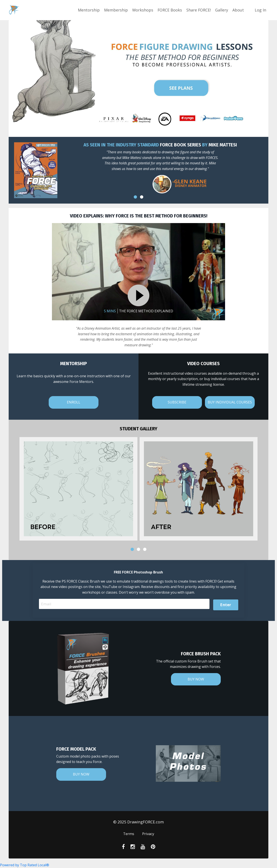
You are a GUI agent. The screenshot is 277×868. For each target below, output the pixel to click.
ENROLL (74, 402)
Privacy (149, 834)
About (238, 10)
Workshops (142, 10)
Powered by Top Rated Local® (25, 865)
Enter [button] (225, 604)
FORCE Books (169, 10)
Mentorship (88, 10)
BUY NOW (196, 680)
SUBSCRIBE (177, 402)
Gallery (222, 10)
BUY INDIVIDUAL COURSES (230, 402)
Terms (128, 834)
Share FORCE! (198, 10)
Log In (260, 10)
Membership (115, 10)
